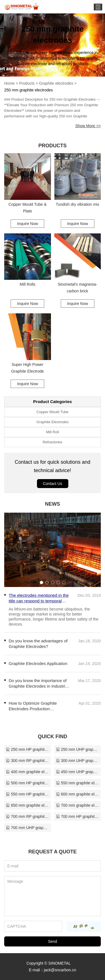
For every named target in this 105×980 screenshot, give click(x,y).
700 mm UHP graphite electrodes (28, 828)
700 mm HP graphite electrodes (78, 816)
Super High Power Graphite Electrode (28, 368)
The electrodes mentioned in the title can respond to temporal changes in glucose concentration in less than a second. (39, 598)
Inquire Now (28, 224)
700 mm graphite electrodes (78, 805)
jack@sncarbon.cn (60, 970)
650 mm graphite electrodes (28, 805)
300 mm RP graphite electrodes (28, 761)
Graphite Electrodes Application (38, 663)
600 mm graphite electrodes (78, 794)
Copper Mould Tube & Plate (27, 208)
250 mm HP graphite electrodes (28, 749)
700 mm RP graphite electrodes (28, 816)
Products (27, 83)
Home (9, 83)
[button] (41, 583)
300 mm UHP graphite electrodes (78, 761)
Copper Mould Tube (52, 412)
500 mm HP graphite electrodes (28, 783)
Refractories (52, 442)
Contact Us (53, 484)
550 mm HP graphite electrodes (28, 794)
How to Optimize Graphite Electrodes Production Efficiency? (33, 706)
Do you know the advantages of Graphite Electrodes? (38, 644)
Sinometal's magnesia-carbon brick (77, 288)
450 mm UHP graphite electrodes (78, 772)
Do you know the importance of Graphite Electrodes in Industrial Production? (39, 684)
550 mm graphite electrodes (78, 783)
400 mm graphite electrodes (28, 772)
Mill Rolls (27, 284)
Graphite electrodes (56, 83)
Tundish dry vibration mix (77, 204)
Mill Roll (53, 432)
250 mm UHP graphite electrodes (78, 749)
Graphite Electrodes (53, 422)
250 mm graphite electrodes (29, 90)
